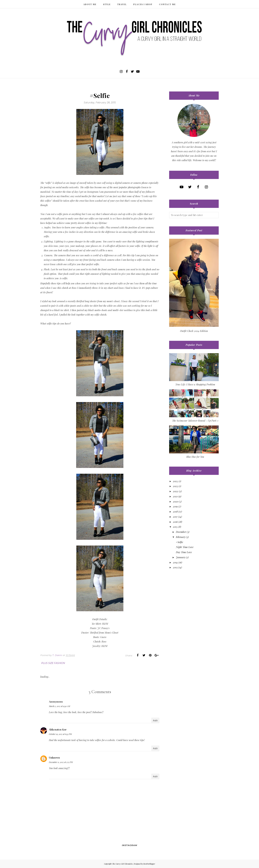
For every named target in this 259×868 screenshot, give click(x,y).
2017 (175, 517)
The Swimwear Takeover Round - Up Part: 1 (195, 421)
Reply (155, 720)
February (181, 537)
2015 (175, 527)
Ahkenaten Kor (58, 729)
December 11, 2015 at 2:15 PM (61, 762)
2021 (175, 496)
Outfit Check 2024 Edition (194, 331)
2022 (176, 491)
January (181, 557)
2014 (175, 562)
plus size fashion (53, 663)
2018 (175, 512)
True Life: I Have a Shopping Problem (195, 384)
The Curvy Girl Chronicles (122, 864)
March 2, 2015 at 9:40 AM (59, 706)
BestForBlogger (149, 864)
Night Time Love (185, 547)
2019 (175, 506)
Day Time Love (184, 552)
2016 (175, 522)
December (181, 532)
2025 (176, 481)
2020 (176, 501)
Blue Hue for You (195, 457)
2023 (176, 486)
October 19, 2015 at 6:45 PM (60, 734)
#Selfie (179, 542)
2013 (175, 567)
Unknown (54, 758)
